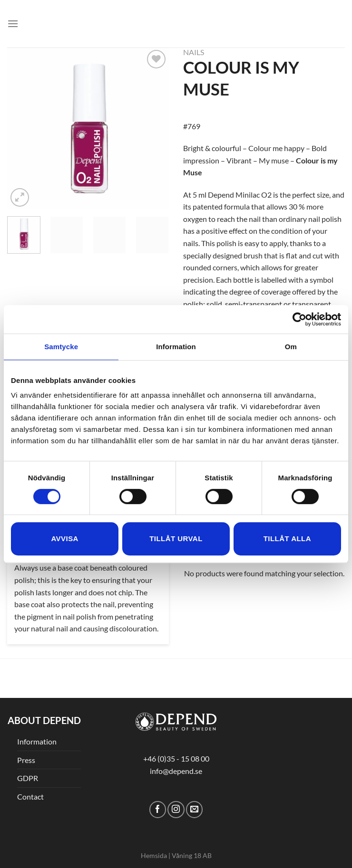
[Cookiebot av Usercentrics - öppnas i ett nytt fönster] (299, 319)
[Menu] (13, 24)
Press (26, 760)
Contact (30, 796)
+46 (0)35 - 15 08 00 (176, 758)
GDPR (28, 778)
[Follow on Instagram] (176, 809)
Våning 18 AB (192, 855)
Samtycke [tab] (61, 347)
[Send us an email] (194, 809)
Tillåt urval (176, 539)
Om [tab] (291, 347)
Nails (194, 52)
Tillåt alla (287, 539)
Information (37, 741)
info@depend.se (176, 771)
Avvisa (64, 539)
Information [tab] (176, 347)
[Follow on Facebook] (158, 809)
